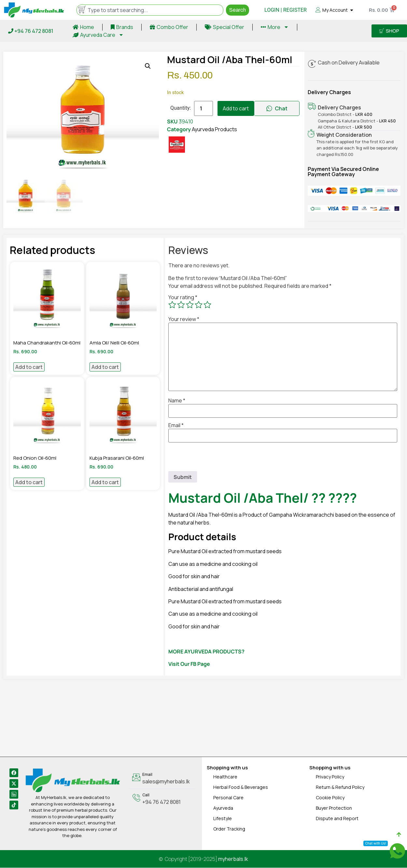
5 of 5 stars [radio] (207, 305)
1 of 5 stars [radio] (172, 305)
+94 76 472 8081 (31, 31)
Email (176, 426)
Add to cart (236, 108)
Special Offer (225, 27)
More (275, 27)
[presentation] (218, 459)
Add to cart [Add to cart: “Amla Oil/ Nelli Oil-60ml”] (105, 368)
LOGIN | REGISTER (286, 10)
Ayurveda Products (214, 129)
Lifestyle (223, 819)
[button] (148, 66)
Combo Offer (169, 27)
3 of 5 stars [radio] (190, 305)
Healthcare (225, 777)
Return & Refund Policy (340, 787)
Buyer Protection (334, 808)
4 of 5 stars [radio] (199, 305)
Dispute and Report (337, 819)
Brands (122, 27)
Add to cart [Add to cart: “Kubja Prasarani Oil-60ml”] (105, 483)
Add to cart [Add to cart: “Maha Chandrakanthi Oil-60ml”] (29, 368)
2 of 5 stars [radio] (181, 305)
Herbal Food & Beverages (241, 787)
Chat (277, 108)
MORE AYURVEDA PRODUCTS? (206, 652)
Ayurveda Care (98, 35)
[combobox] (150, 10)
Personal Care (228, 798)
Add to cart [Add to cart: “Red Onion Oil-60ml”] (29, 483)
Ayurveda (223, 808)
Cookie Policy (330, 798)
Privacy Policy (330, 777)
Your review (184, 320)
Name (177, 401)
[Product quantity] (203, 108)
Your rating (183, 298)
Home (83, 27)
